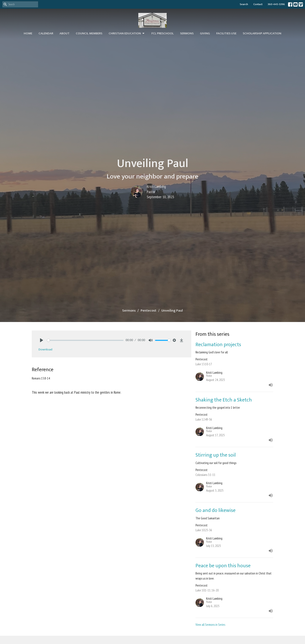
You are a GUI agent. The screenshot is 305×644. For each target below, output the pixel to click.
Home (28, 33)
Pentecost (148, 311)
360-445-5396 (276, 4)
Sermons (187, 33)
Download (45, 349)
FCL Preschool (163, 33)
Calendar (46, 33)
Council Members (89, 33)
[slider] (85, 340)
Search (244, 4)
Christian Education (127, 33)
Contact (258, 4)
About (64, 33)
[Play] (42, 340)
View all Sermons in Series (210, 625)
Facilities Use (226, 33)
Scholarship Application (262, 33)
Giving (205, 33)
